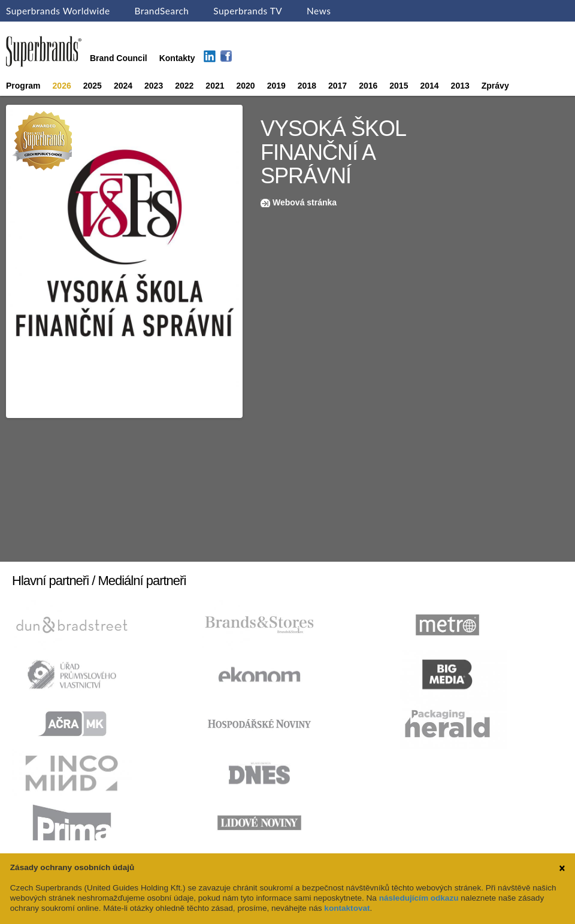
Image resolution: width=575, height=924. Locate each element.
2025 (93, 86)
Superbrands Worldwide (58, 11)
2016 (368, 86)
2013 (460, 86)
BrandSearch (161, 11)
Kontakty (177, 58)
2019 (276, 86)
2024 (123, 86)
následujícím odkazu (419, 898)
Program (23, 86)
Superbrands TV (248, 11)
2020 (246, 86)
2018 (307, 86)
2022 (184, 86)
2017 (338, 86)
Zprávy (495, 86)
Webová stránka (305, 202)
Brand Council (119, 58)
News (319, 11)
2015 (399, 86)
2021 (215, 86)
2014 (429, 86)
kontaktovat (347, 908)
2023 (154, 86)
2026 (62, 86)
